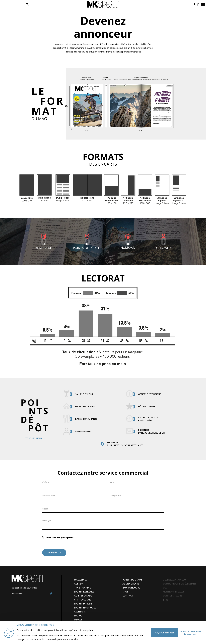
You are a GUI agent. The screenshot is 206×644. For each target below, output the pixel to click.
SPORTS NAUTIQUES (85, 608)
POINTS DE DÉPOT (132, 580)
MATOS (78, 616)
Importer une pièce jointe (60, 538)
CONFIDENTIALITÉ (173, 596)
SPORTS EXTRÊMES (84, 592)
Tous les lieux (35, 438)
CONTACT (128, 596)
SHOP (125, 592)
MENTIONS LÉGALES (174, 592)
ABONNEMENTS (131, 584)
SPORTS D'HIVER (83, 604)
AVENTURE (80, 612)
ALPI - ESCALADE (83, 596)
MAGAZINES (81, 580)
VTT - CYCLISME (83, 600)
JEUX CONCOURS (131, 588)
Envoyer (54, 553)
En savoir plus (190, 634)
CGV (165, 588)
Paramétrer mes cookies (190, 631)
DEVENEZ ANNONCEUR (175, 580)
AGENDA (79, 584)
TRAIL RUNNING (83, 588)
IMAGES (78, 620)
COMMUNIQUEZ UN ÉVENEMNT (180, 584)
